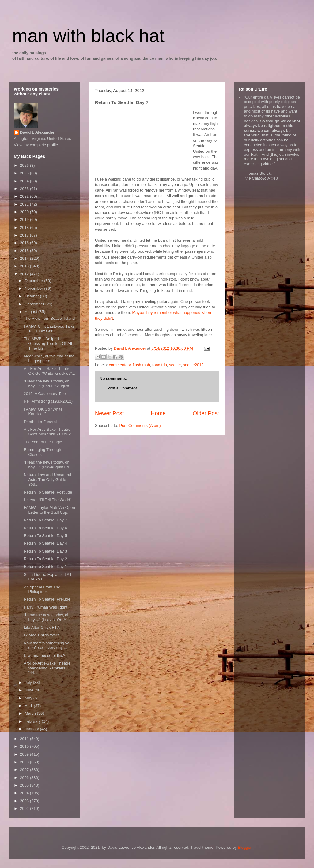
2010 (25, 746)
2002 (25, 808)
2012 (25, 274)
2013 (25, 266)
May (29, 698)
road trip (160, 365)
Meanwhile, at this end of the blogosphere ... (49, 358)
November (35, 288)
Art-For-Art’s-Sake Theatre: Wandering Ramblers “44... (47, 668)
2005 (25, 785)
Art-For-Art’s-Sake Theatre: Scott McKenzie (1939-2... (49, 432)
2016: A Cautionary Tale (45, 394)
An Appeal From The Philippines (42, 589)
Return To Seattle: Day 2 (45, 559)
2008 (25, 762)
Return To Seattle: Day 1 (45, 566)
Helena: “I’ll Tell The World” (47, 500)
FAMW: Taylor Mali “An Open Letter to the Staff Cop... (49, 510)
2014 (25, 258)
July (29, 682)
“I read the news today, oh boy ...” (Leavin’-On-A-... (47, 617)
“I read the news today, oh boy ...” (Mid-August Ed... (48, 465)
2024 (25, 181)
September (35, 304)
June (30, 690)
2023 (25, 189)
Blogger (244, 847)
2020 (25, 212)
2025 (25, 173)
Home (158, 413)
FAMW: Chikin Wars (41, 635)
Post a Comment (122, 388)
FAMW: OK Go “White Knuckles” (43, 412)
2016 (25, 243)
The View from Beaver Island (49, 318)
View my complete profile (36, 145)
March (31, 713)
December (35, 281)
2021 (25, 204)
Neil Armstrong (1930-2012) (48, 401)
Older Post (206, 413)
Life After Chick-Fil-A (42, 627)
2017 (25, 235)
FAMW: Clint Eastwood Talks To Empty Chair (49, 329)
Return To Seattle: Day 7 (45, 520)
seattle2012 (193, 365)
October (32, 296)
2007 (25, 770)
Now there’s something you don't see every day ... (48, 645)
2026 (25, 165)
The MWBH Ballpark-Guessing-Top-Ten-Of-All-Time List (48, 344)
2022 (25, 196)
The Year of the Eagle (43, 442)
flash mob (141, 365)
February (33, 721)
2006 (25, 778)
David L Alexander (37, 132)
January (32, 729)
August (32, 312)
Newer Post (109, 413)
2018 (25, 227)
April (29, 706)
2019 (25, 220)
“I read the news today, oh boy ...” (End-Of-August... (48, 384)
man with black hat (88, 36)
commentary (120, 365)
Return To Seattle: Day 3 (45, 551)
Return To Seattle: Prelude (47, 599)
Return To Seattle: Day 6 (45, 528)
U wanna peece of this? (44, 656)
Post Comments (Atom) (140, 425)
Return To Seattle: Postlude (48, 492)
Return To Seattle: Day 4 (45, 543)
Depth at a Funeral (40, 422)
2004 (25, 793)
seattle (175, 365)
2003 (25, 801)
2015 (25, 251)
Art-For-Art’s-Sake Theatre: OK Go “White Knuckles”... (49, 371)
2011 (25, 739)
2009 (25, 754)
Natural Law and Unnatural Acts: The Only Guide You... (47, 479)
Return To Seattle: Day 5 (45, 536)
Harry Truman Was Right (45, 607)
